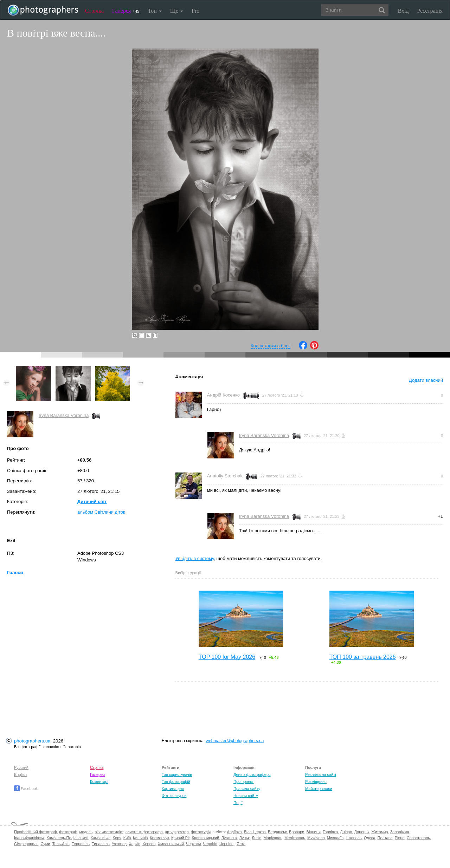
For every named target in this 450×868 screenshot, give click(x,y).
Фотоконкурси (174, 796)
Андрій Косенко (223, 395)
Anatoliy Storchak (225, 476)
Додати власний (426, 380)
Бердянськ (277, 832)
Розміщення (316, 782)
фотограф (68, 832)
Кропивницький (205, 838)
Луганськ (229, 838)
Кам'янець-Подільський (68, 838)
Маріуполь (273, 838)
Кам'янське (101, 838)
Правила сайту (247, 789)
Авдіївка (234, 832)
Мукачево (316, 838)
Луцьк (244, 838)
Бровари (297, 832)
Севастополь (418, 838)
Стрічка (94, 11)
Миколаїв (335, 838)
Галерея (126, 11)
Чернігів (210, 844)
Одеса (369, 838)
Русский (21, 767)
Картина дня (173, 789)
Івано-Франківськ (29, 838)
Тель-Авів (61, 844)
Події (238, 803)
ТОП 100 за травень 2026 (363, 657)
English (20, 774)
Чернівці (227, 844)
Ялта (241, 844)
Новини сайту (246, 796)
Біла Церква (255, 832)
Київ (127, 838)
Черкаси (193, 844)
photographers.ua (32, 741)
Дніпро (346, 832)
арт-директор (177, 832)
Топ (155, 11)
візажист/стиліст (109, 832)
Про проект (243, 782)
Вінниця (314, 832)
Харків (134, 844)
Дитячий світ (92, 501)
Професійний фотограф (36, 832)
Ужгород (119, 844)
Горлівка (330, 832)
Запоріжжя (400, 832)
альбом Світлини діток (101, 512)
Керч (117, 838)
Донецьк (362, 832)
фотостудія (201, 832)
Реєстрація (430, 11)
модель (86, 832)
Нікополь (353, 838)
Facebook (26, 789)
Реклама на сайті (321, 774)
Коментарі (99, 782)
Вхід (403, 11)
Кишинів (140, 838)
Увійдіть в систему (195, 558)
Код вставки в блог (271, 346)
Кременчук (159, 838)
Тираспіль (101, 844)
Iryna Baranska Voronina (64, 415)
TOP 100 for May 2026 (227, 657)
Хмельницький (171, 844)
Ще (177, 11)
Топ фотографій (176, 782)
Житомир (380, 832)
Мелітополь (295, 838)
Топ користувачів (177, 774)
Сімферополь (26, 844)
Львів (256, 838)
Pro (195, 11)
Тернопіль (81, 844)
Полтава (385, 838)
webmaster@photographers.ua (235, 741)
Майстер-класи (319, 789)
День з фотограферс (252, 774)
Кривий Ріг (180, 838)
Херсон (149, 844)
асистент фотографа (144, 832)
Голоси (15, 573)
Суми (45, 844)
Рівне (400, 838)
